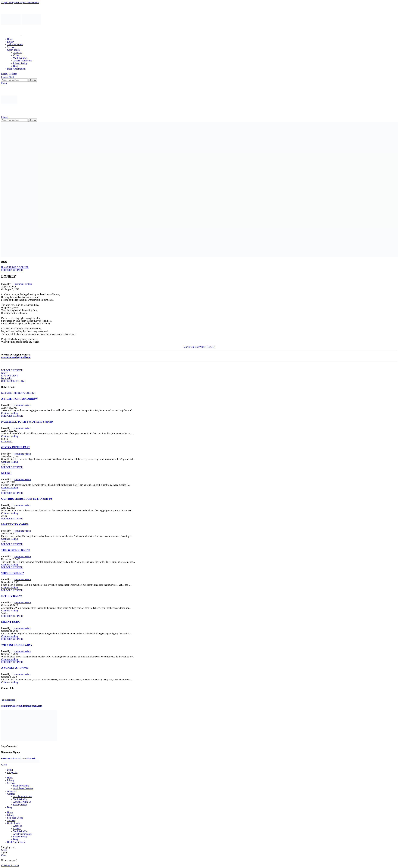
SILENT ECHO (11, 622)
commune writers (24, 284)
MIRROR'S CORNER (18, 267)
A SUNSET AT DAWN (15, 668)
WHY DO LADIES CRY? (17, 645)
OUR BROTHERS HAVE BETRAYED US (27, 499)
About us (18, 53)
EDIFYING (7, 393)
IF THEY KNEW (12, 596)
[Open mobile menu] (4, 83)
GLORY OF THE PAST (16, 447)
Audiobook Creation (23, 788)
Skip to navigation (10, 2)
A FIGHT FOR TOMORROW (20, 399)
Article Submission (22, 61)
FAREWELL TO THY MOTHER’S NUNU (27, 422)
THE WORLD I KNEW (16, 550)
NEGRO (6, 473)
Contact (17, 55)
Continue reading (10, 413)
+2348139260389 (8, 700)
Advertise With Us (22, 802)
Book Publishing (21, 786)
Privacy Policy (20, 63)
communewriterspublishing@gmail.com (22, 706)
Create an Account (10, 865)
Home (4, 267)
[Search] (14, 80)
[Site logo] (11, 34)
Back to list (7, 378)
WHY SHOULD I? (13, 573)
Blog (15, 66)
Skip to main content (29, 2)
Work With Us (20, 58)
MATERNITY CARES (15, 524)
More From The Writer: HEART (199, 347)
